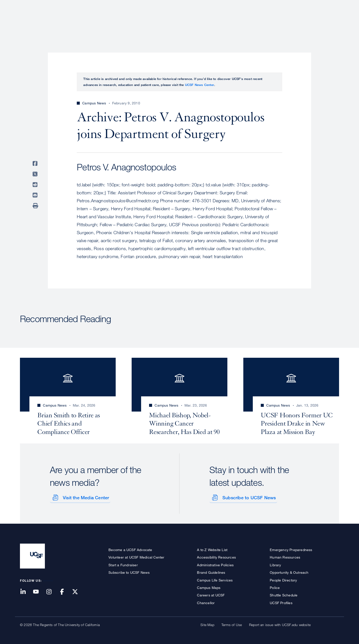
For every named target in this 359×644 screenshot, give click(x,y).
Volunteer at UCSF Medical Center (136, 556)
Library (275, 564)
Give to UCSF (320, 5)
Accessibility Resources (216, 556)
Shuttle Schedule (284, 594)
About (181, 21)
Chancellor (206, 602)
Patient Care (209, 21)
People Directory (283, 579)
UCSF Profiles (281, 602)
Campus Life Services (215, 579)
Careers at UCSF (211, 594)
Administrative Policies (215, 564)
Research (240, 21)
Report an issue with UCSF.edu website (280, 624)
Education (269, 21)
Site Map (207, 624)
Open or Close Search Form (330, 21)
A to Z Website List (212, 549)
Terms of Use (232, 624)
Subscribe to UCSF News (248, 497)
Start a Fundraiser (123, 564)
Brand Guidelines (211, 571)
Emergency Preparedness (291, 549)
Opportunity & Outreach (289, 571)
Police (275, 587)
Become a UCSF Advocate (130, 549)
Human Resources (285, 556)
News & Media (302, 21)
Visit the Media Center (85, 497)
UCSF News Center (200, 85)
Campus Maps (209, 587)
